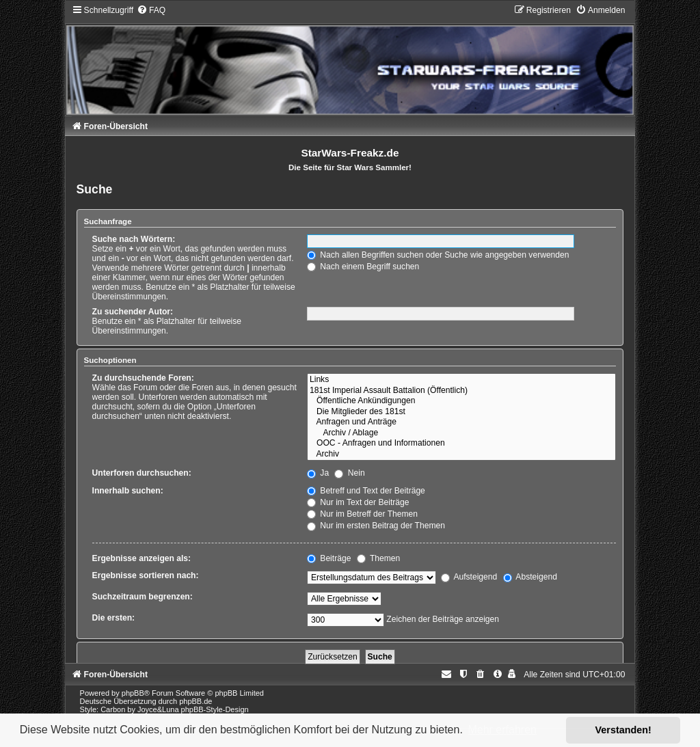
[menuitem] (151, 10)
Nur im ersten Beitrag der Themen (376, 526)
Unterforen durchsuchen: (142, 473)
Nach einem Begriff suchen (363, 267)
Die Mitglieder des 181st (461, 412)
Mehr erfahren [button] (502, 730)
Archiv (461, 454)
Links (461, 380)
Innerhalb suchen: (128, 491)
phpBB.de (196, 701)
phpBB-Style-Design (215, 709)
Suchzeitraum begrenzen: (143, 597)
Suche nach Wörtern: (134, 239)
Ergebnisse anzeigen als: (142, 558)
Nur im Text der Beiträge (358, 502)
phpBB (133, 693)
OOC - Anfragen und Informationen (461, 444)
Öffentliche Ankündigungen (461, 401)
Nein (349, 473)
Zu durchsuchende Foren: (143, 378)
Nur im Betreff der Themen (362, 514)
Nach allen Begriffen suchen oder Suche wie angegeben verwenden (438, 255)
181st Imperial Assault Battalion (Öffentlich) (461, 391)
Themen (379, 558)
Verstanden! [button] (623, 730)
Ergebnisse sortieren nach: (146, 575)
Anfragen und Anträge (461, 422)
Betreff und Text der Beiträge (366, 491)
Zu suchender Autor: (133, 312)
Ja (318, 473)
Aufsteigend (469, 577)
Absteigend (530, 577)
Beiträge (329, 558)
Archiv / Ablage (461, 433)
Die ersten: (114, 618)
